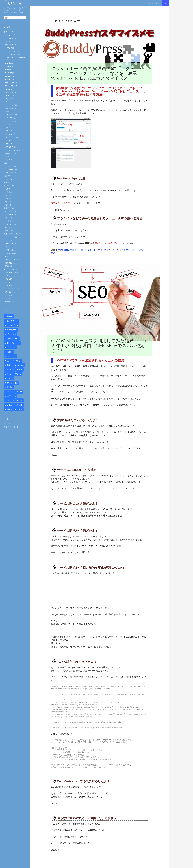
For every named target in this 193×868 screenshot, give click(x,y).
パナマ (8, 124)
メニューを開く (154, 3)
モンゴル (9, 189)
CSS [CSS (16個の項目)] (20, 392)
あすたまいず (15, 3)
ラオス (8, 231)
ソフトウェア (10, 105)
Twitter (8, 89)
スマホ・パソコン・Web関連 (15, 58)
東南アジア (8, 208)
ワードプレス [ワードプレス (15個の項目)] (13, 325)
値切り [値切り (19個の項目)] (10, 352)
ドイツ (8, 295)
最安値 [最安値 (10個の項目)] (10, 409)
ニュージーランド (12, 54)
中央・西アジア (10, 137)
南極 (6, 182)
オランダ (9, 282)
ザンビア (9, 42)
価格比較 (9, 263)
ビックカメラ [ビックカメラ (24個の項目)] (13, 321)
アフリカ (7, 32)
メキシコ (9, 134)
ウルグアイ (9, 118)
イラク (8, 160)
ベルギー (9, 301)
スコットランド (11, 289)
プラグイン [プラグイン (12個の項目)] (12, 347)
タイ (7, 218)
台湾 (7, 195)
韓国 (7, 202)
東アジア (7, 186)
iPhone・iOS (10, 83)
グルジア (9, 144)
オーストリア (10, 237)
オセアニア (8, 48)
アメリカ (9, 179)
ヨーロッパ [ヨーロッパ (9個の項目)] (12, 356)
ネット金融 (9, 108)
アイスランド (10, 166)
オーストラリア (11, 51)
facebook (9, 76)
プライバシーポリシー (12, 427)
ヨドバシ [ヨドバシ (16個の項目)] (11, 392)
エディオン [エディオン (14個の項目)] (12, 396)
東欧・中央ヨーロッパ (12, 234)
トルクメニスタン (12, 150)
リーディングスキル (13, 260)
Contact (7, 424)
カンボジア (9, 215)
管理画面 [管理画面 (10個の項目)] (11, 369)
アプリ (8, 99)
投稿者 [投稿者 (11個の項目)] (10, 316)
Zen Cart (8, 95)
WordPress (9, 92)
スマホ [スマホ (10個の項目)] (20, 409)
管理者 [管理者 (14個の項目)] (10, 387)
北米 (6, 176)
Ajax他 (8, 63)
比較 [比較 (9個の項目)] (21, 400)
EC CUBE (9, 73)
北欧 (6, 163)
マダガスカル (10, 45)
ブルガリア (9, 243)
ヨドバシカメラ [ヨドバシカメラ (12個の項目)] (14, 343)
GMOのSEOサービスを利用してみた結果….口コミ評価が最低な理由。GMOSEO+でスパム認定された (99, 345)
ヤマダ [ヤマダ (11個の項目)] (10, 378)
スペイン (9, 292)
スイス (8, 285)
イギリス (9, 276)
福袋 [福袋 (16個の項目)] (9, 365)
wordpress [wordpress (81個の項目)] (19, 365)
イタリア (9, 279)
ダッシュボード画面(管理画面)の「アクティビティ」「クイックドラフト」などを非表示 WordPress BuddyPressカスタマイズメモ (97, 73)
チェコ (8, 240)
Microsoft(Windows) (13, 86)
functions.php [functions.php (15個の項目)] (13, 338)
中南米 (6, 112)
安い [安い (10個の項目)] (9, 361)
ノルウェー (9, 173)
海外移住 (7, 250)
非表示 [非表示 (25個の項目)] (18, 374)
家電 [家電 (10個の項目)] (21, 369)
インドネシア (10, 211)
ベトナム (9, 227)
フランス (9, 298)
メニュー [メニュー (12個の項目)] (11, 405)
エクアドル (9, 121)
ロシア (8, 247)
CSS (7, 70)
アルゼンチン (10, 115)
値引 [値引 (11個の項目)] (21, 405)
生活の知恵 (8, 253)
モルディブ (9, 153)
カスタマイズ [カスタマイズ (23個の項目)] (13, 383)
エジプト (9, 35)
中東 (6, 157)
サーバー (9, 102)
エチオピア (9, 38)
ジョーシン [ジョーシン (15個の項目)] (12, 334)
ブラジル (9, 128)
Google (8, 79)
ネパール (9, 221)
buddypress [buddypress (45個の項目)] (12, 330)
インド (8, 140)
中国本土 (9, 192)
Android (8, 66)
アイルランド (10, 272)
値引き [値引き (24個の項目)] (18, 361)
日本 (7, 198)
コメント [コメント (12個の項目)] (11, 400)
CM (7, 256)
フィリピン (9, 224)
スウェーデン (10, 169)
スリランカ (9, 147)
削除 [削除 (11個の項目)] (9, 374)
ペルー (8, 131)
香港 (7, 205)
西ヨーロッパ (9, 269)
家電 (7, 266)
